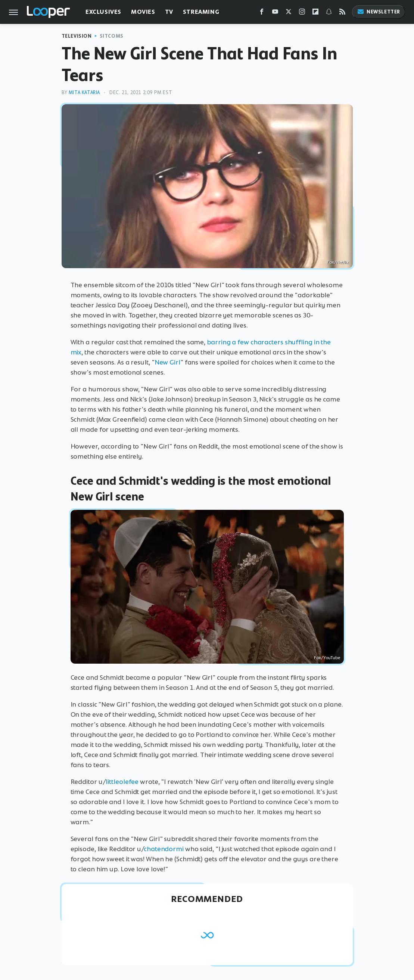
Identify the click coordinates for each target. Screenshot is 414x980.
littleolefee (122, 782)
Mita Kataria (84, 92)
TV (169, 12)
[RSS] (342, 13)
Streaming (201, 12)
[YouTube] (275, 13)
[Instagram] (302, 13)
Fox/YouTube (327, 658)
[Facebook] (262, 13)
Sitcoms (112, 36)
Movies (143, 12)
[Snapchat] (329, 13)
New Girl (167, 362)
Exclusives (103, 12)
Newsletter (379, 12)
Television (77, 36)
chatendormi (164, 849)
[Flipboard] (315, 13)
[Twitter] (289, 13)
